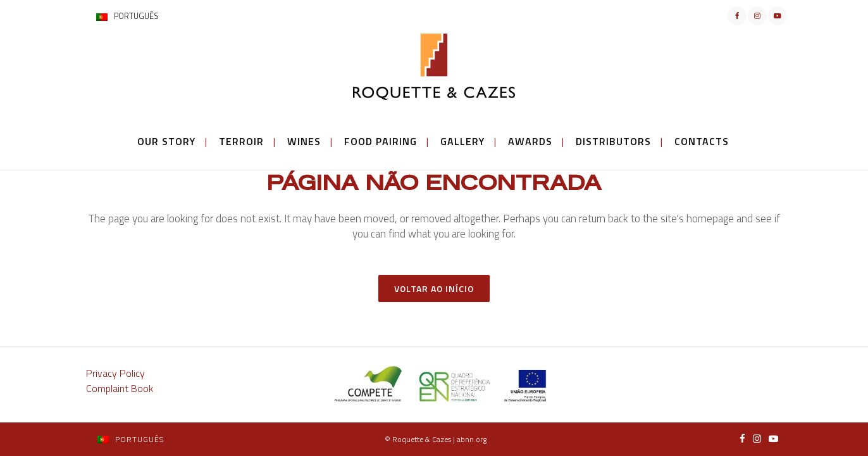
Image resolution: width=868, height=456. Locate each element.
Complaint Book (120, 388)
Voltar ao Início (434, 288)
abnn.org (472, 439)
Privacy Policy (115, 373)
